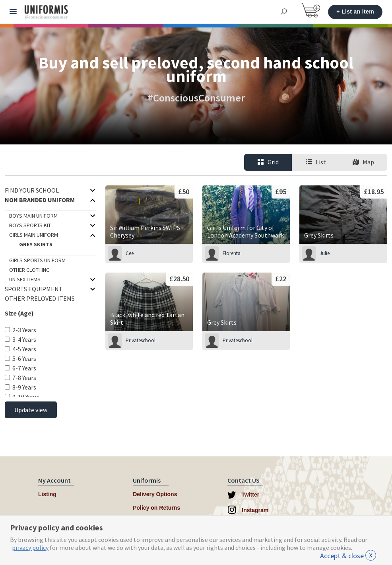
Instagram (248, 510)
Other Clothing (29, 270)
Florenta (232, 253)
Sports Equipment (34, 289)
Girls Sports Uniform (37, 260)
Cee (130, 253)
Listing (47, 494)
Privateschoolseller (144, 340)
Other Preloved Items (40, 298)
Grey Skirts (36, 244)
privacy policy (30, 547)
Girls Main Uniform (34, 235)
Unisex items (25, 279)
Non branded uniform (40, 200)
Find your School (32, 190)
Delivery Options (155, 494)
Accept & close (348, 556)
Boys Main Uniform (33, 216)
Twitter (243, 495)
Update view (31, 410)
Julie (325, 253)
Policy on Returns (156, 508)
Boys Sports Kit (30, 225)
